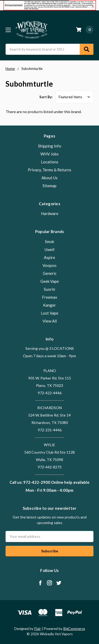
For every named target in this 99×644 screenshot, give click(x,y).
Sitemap (49, 186)
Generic (50, 273)
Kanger (49, 305)
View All (50, 321)
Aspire (49, 257)
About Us (49, 178)
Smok (49, 241)
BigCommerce (74, 629)
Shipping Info (50, 146)
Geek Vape (50, 281)
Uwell (49, 249)
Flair (38, 629)
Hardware (50, 213)
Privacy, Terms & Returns (49, 170)
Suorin (49, 289)
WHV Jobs (49, 154)
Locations (50, 162)
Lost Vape (50, 313)
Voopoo (49, 265)
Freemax (50, 297)
